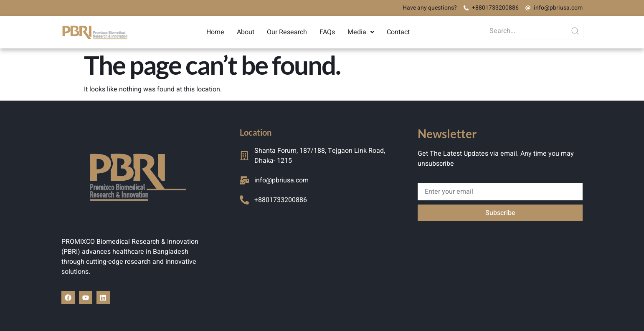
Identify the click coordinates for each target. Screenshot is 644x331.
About (246, 32)
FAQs (327, 32)
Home (215, 32)
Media (361, 32)
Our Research (287, 32)
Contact (398, 32)
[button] (361, 32)
